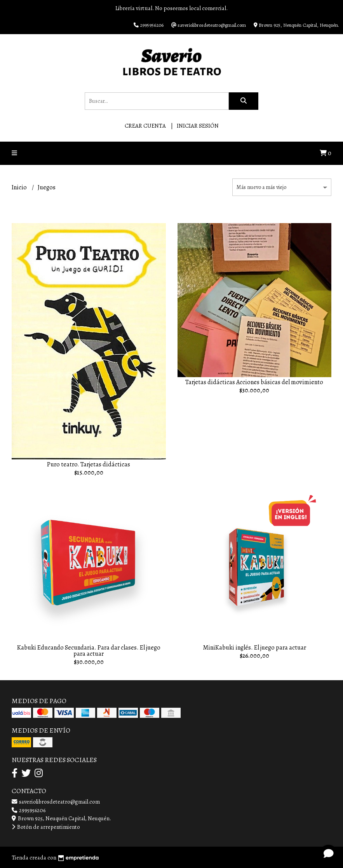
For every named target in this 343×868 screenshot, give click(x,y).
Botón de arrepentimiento (46, 827)
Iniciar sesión (198, 126)
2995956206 (29, 810)
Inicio (20, 187)
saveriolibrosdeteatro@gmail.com (56, 802)
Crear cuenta (145, 126)
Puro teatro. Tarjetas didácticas (89, 464)
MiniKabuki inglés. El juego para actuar (254, 648)
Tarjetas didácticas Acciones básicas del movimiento (254, 382)
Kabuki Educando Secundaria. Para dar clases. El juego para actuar (89, 651)
